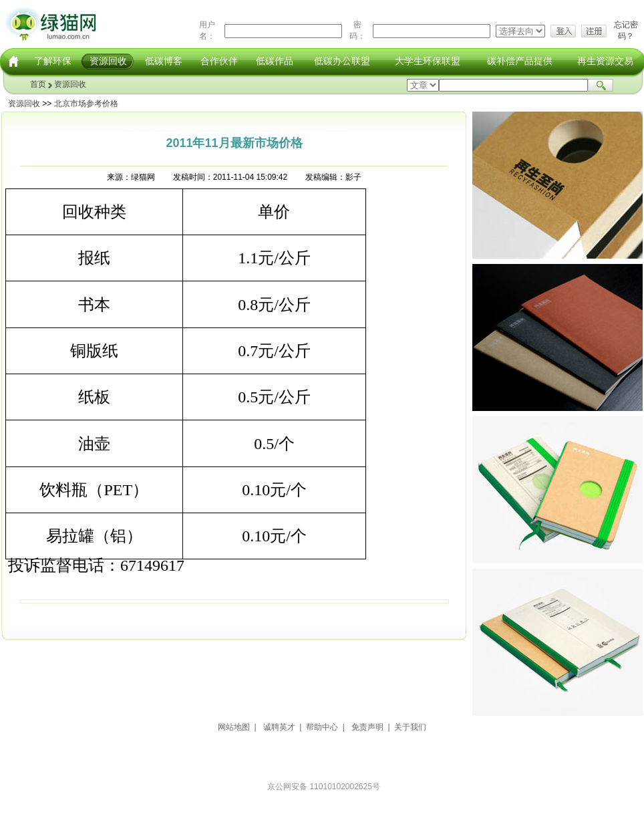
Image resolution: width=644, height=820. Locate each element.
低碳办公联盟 (342, 61)
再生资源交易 (605, 61)
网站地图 (234, 727)
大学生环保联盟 (428, 61)
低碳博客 (164, 61)
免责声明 (367, 727)
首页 (38, 84)
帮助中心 (322, 727)
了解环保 (53, 61)
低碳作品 (275, 61)
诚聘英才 (279, 727)
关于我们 (410, 727)
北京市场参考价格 (86, 104)
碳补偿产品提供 (520, 61)
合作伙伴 (219, 61)
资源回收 (108, 61)
